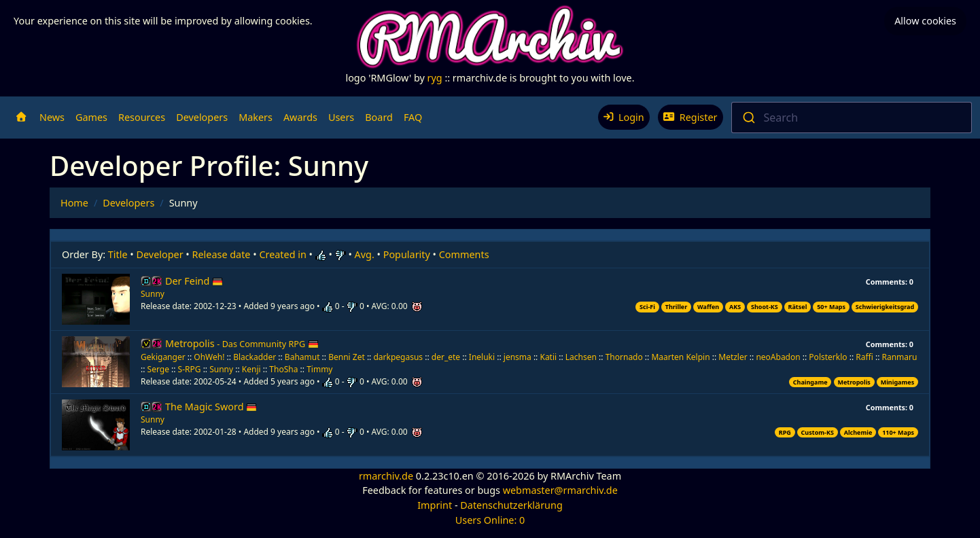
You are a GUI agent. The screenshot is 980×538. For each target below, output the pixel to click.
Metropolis (242, 343)
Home (74, 203)
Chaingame (810, 382)
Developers (202, 117)
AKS (735, 307)
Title (118, 254)
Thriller (677, 307)
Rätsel (798, 307)
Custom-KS (818, 432)
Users (341, 117)
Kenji (251, 369)
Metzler (733, 357)
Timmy (319, 369)
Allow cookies (925, 21)
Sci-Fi (647, 307)
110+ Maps (898, 432)
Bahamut (302, 357)
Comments (464, 254)
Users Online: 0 (490, 520)
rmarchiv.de (386, 476)
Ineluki (482, 357)
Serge (158, 369)
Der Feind (194, 281)
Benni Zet (347, 357)
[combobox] (852, 118)
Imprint (435, 505)
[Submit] (748, 118)
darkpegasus (398, 357)
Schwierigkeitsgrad (885, 307)
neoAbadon (778, 357)
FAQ (413, 117)
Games (91, 117)
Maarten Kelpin (680, 357)
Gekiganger (163, 357)
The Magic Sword (211, 407)
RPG (785, 432)
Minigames (897, 382)
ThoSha (283, 369)
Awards (300, 117)
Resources (142, 117)
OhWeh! (209, 357)
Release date (222, 254)
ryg (435, 78)
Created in (282, 254)
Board (379, 117)
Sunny (153, 294)
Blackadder (255, 357)
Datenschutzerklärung (511, 505)
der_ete (446, 357)
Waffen (708, 307)
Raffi (864, 357)
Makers (256, 117)
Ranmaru (899, 357)
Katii (548, 357)
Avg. (365, 254)
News (52, 117)
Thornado (624, 357)
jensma (518, 357)
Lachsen (581, 357)
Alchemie (858, 432)
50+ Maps (831, 307)
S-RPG (190, 369)
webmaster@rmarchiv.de (560, 490)
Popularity (407, 254)
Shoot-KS (765, 307)
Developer (160, 254)
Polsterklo (828, 357)
